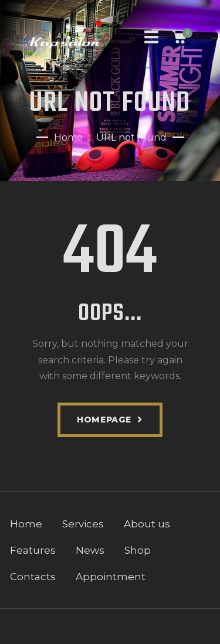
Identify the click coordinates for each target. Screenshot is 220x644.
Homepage (104, 420)
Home (68, 137)
